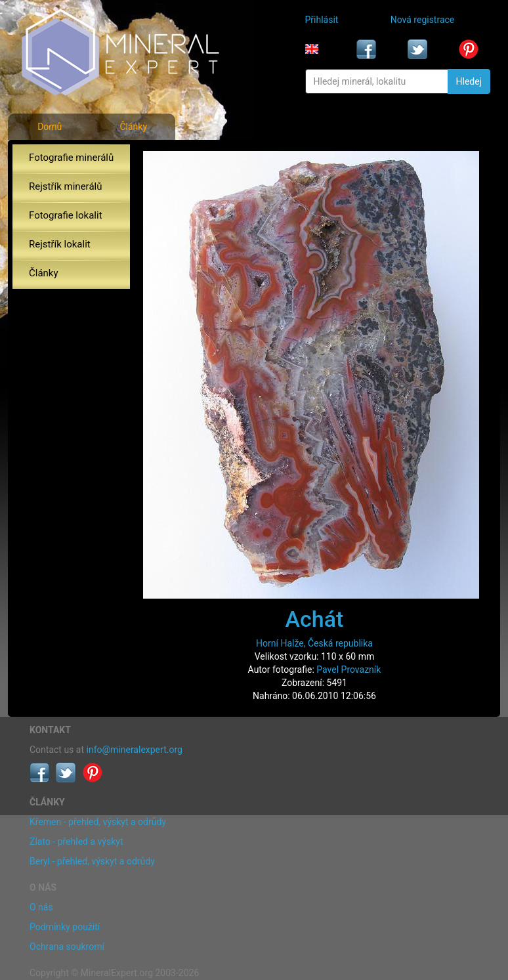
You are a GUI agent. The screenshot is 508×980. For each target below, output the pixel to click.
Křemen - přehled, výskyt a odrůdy (98, 822)
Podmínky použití (65, 927)
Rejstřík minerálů (65, 186)
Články (133, 127)
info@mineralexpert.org (135, 750)
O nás (41, 907)
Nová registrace (423, 20)
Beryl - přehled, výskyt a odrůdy (92, 861)
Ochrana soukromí (67, 947)
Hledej (469, 81)
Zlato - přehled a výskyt (76, 842)
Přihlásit (322, 20)
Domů (50, 127)
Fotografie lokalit (66, 215)
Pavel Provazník (349, 670)
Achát (315, 619)
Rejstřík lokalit (60, 244)
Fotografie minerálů (71, 158)
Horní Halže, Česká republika (314, 643)
